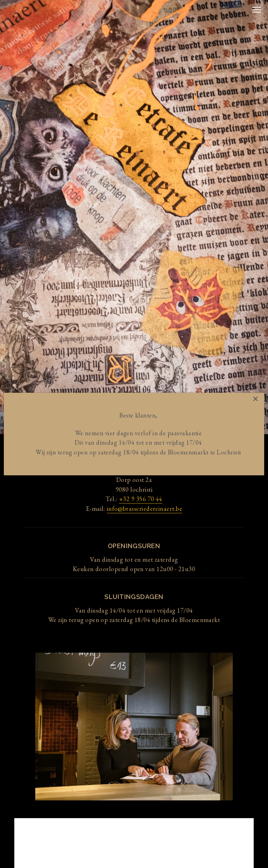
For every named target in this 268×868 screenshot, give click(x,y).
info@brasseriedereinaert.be (144, 508)
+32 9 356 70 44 (141, 499)
